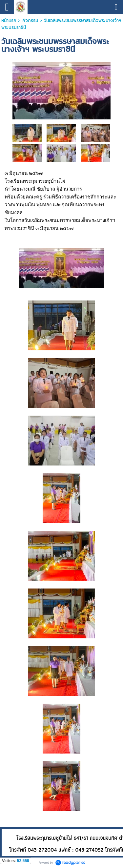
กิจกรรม (30, 21)
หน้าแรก (9, 21)
